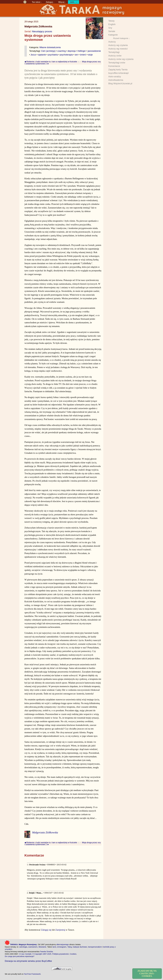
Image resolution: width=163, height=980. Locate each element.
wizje (90, 55)
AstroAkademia (116, 80)
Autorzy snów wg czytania (121, 59)
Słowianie (42, 947)
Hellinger (82, 51)
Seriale (112, 31)
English (112, 24)
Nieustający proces (42, 31)
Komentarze (114, 66)
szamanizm (33, 947)
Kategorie (113, 35)
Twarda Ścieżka (46, 952)
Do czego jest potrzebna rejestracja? (20, 956)
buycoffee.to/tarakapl (118, 73)
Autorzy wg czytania (118, 45)
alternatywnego (63, 944)
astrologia (23, 947)
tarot (54, 947)
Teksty (111, 21)
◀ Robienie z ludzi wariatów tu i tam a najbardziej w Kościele (51, 62)
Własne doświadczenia (50, 47)
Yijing (70, 947)
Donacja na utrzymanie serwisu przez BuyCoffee (28, 961)
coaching (61, 51)
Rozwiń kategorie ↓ (121, 38)
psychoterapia (66, 55)
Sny (110, 28)
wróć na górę (62, 969)
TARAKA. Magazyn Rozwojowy (21, 944)
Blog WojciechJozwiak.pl (120, 84)
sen (76, 55)
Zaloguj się (46, 930)
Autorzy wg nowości (118, 49)
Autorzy (112, 42)
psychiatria (53, 55)
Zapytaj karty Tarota (118, 70)
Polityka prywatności (61, 954)
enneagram (62, 947)
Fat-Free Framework (32, 974)
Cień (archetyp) (48, 51)
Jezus (33, 55)
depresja (72, 51)
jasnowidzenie (94, 51)
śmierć (83, 55)
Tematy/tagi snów (117, 63)
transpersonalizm (95, 947)
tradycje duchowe (80, 947)
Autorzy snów (115, 56)
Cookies (73, 954)
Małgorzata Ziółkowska (38, 27)
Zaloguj (49, 2)
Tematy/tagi (114, 52)
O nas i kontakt (25, 954)
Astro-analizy (115, 77)
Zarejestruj (60, 930)
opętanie (42, 55)
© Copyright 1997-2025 (42, 954)
